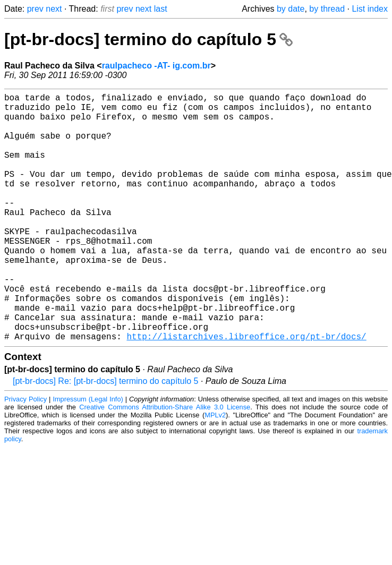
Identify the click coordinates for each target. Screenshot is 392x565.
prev (35, 9)
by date (291, 9)
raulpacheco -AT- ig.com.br (156, 66)
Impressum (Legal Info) (88, 454)
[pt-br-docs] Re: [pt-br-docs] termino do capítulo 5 (105, 436)
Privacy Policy (25, 454)
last (161, 9)
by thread (327, 9)
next (54, 9)
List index (370, 9)
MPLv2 (215, 470)
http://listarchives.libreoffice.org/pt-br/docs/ (246, 391)
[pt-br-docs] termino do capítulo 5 (148, 39)
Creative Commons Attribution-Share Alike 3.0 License (165, 462)
